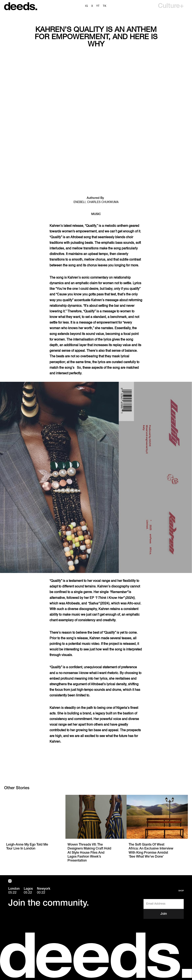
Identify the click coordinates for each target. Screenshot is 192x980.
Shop (181, 891)
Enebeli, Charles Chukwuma (96, 202)
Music (96, 214)
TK (105, 6)
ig (87, 6)
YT (98, 6)
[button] (171, 6)
